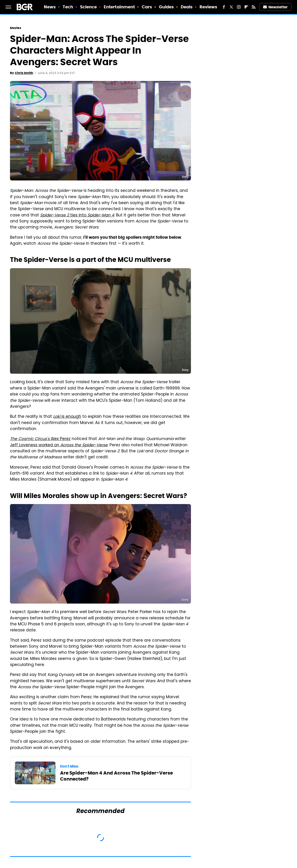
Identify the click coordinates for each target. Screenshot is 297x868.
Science (89, 7)
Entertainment (119, 7)
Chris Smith (24, 73)
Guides (166, 7)
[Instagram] (239, 7)
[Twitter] (231, 7)
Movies (16, 28)
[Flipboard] (246, 7)
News (50, 7)
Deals (187, 7)
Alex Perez (40, 439)
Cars (147, 7)
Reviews (208, 7)
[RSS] (254, 7)
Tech (68, 7)
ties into (77, 215)
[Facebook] (224, 7)
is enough (67, 417)
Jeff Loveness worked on (59, 445)
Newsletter (275, 7)
